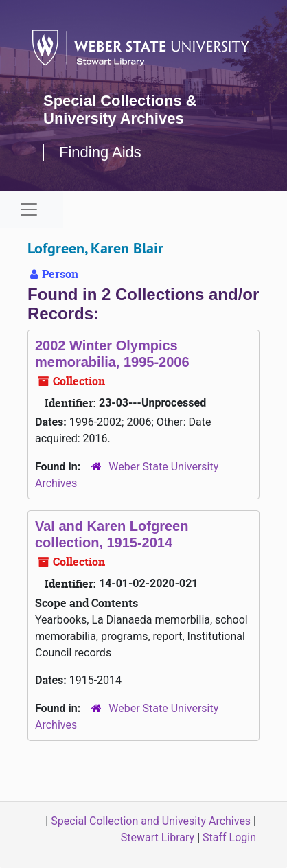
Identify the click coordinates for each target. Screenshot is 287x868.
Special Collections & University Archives (120, 110)
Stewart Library (158, 837)
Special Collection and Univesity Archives (151, 821)
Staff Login (229, 837)
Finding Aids (100, 152)
